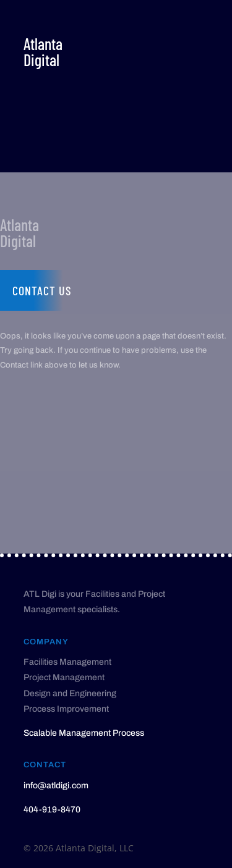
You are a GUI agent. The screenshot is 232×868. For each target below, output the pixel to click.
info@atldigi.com (56, 786)
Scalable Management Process (84, 733)
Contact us (42, 290)
